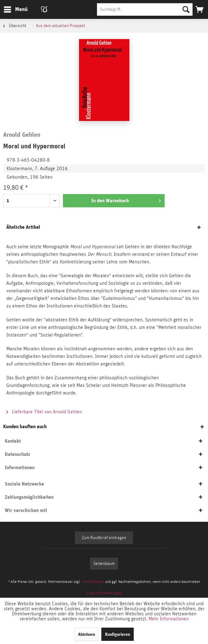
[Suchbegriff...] (145, 9)
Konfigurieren (118, 634)
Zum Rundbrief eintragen (104, 538)
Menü (11, 8)
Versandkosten (93, 582)
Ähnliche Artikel (23, 227)
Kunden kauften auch (25, 426)
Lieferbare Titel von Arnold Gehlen (44, 412)
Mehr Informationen (169, 619)
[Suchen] (186, 9)
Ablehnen (87, 634)
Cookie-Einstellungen (104, 593)
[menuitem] (15, 9)
